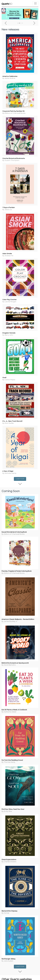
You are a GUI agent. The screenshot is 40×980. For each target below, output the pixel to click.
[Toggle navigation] (35, 3)
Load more (21, 491)
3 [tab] (21, 23)
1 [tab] (18, 23)
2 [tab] (19, 23)
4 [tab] (22, 23)
